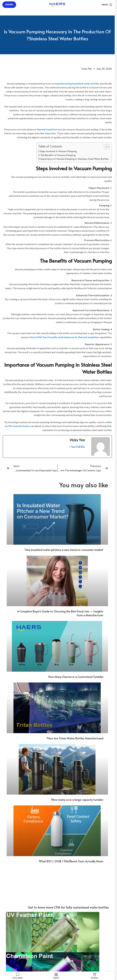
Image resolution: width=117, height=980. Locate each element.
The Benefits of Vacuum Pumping (58, 155)
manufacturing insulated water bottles (77, 83)
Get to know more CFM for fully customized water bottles (68, 907)
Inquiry (9, 4)
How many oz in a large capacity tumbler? (77, 800)
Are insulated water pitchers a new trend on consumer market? (64, 550)
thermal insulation (47, 129)
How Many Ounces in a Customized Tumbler (76, 677)
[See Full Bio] (70, 447)
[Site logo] (57, 4)
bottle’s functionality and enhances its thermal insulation (66, 337)
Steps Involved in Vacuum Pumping (58, 151)
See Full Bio (78, 447)
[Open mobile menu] (107, 5)
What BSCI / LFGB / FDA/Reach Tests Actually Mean (71, 861)
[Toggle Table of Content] (105, 147)
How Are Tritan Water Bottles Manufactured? (75, 738)
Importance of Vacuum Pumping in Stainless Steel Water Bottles (75, 159)
